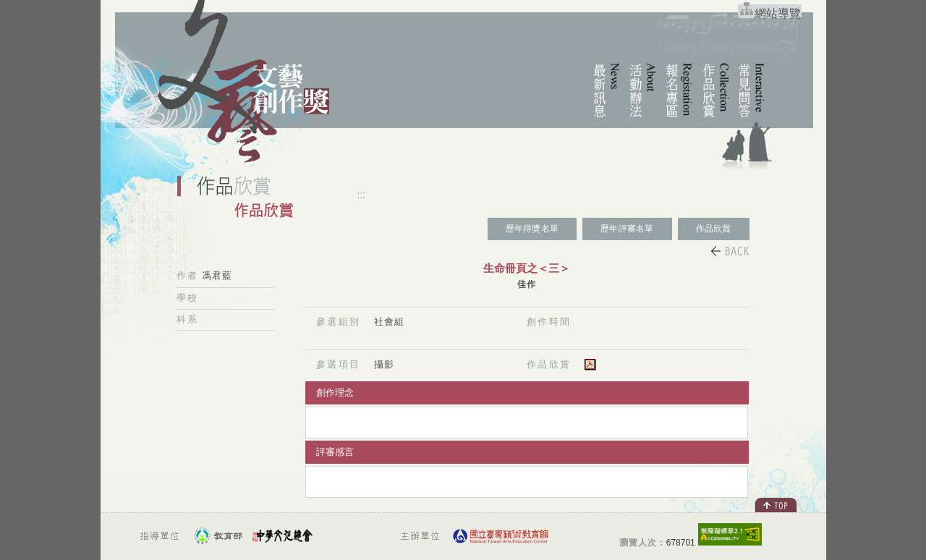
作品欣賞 (714, 229)
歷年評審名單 (627, 229)
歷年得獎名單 (532, 229)
